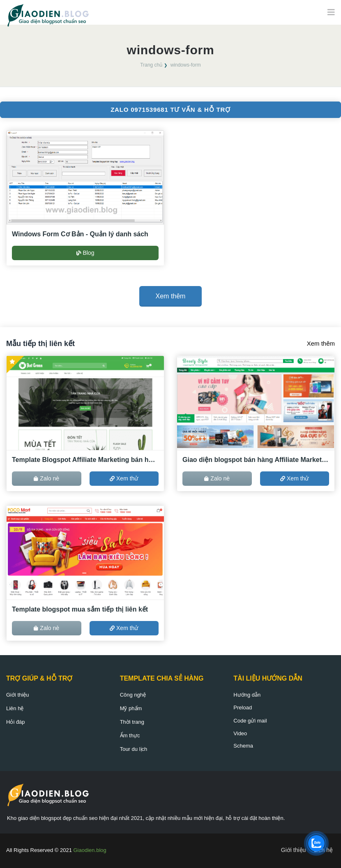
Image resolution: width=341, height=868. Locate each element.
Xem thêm (321, 343)
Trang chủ (151, 65)
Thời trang (132, 722)
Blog (85, 253)
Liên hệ (15, 708)
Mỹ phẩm (131, 708)
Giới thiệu (17, 695)
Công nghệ (133, 695)
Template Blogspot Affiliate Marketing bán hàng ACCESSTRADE (85, 460)
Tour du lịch (134, 749)
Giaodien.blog (90, 850)
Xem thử (124, 478)
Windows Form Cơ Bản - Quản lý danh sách (80, 234)
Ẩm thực (130, 735)
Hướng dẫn (247, 695)
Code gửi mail (250, 721)
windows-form (186, 65)
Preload (243, 708)
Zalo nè (46, 478)
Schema (243, 746)
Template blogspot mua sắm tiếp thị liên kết (80, 609)
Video (240, 733)
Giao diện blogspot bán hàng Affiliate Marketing (256, 460)
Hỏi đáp (16, 722)
